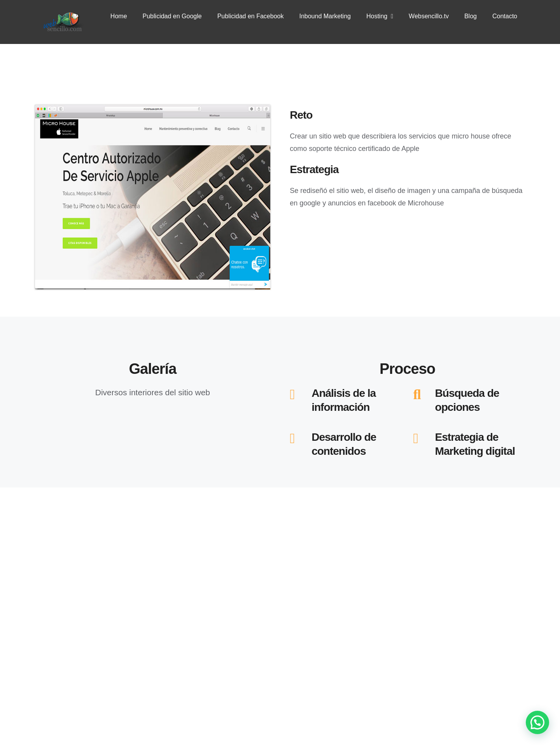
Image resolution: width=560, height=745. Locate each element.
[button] (537, 722)
